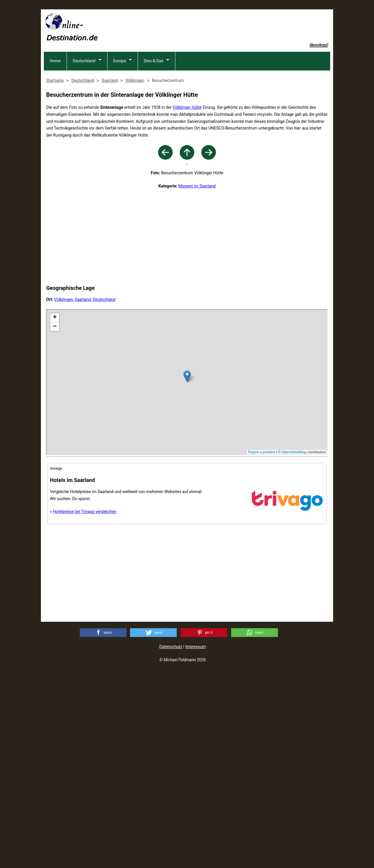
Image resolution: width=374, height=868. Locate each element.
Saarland (83, 495)
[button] (103, 828)
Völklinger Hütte (187, 146)
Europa (120, 99)
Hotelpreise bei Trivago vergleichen (85, 707)
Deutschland (84, 99)
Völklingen (64, 495)
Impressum (195, 842)
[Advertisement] (224, 27)
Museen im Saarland (197, 381)
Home (55, 99)
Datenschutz (171, 842)
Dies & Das (154, 99)
